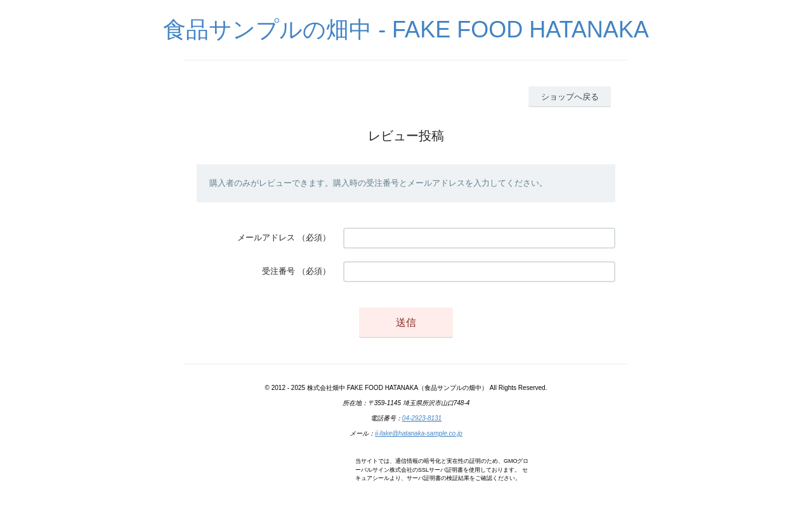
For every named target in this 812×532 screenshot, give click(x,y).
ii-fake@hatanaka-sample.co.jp (418, 433)
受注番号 (278, 271)
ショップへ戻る (570, 97)
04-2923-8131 (422, 418)
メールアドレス (266, 237)
